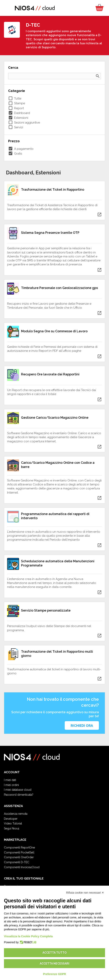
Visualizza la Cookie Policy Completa (28, 936)
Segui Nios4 (12, 828)
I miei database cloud (18, 790)
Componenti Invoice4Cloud (22, 867)
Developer (11, 819)
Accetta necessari (54, 964)
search (98, 76)
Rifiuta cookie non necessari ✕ (85, 893)
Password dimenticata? (19, 795)
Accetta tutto (54, 953)
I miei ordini (11, 785)
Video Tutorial (13, 823)
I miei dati (10, 780)
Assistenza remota (16, 814)
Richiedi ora (82, 726)
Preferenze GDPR (55, 974)
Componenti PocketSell (19, 852)
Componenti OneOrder (19, 857)
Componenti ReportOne (19, 848)
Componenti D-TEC (17, 862)
